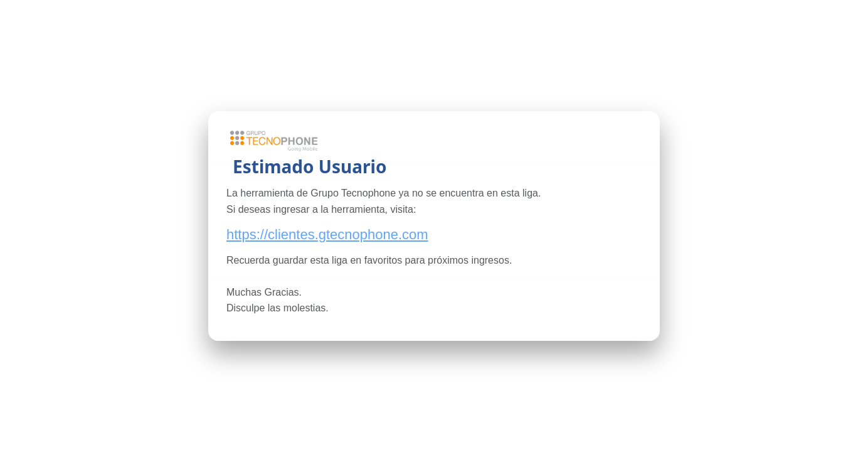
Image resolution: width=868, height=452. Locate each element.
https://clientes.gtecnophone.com (327, 234)
